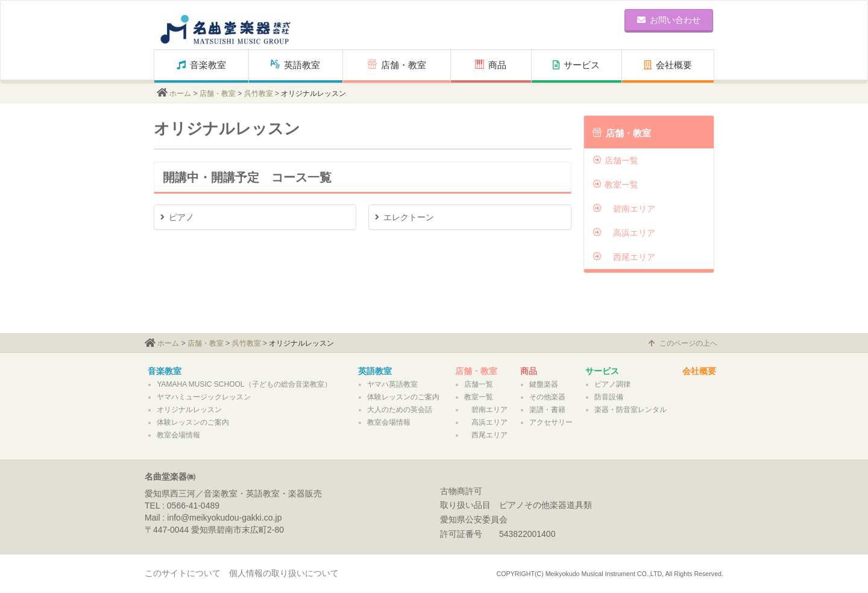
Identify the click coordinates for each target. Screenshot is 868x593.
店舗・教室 (397, 65)
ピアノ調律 (612, 384)
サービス (576, 65)
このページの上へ (683, 343)
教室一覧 (616, 185)
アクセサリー (551, 422)
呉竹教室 (259, 94)
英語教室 (295, 65)
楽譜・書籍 (547, 410)
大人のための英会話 (400, 410)
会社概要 (668, 65)
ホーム (180, 94)
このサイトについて (183, 573)
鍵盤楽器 (544, 384)
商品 (495, 65)
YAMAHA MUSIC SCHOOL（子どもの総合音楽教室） (244, 384)
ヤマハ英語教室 (392, 384)
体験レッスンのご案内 (193, 422)
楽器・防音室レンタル (631, 410)
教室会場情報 (178, 435)
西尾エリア (624, 257)
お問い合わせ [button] (669, 20)
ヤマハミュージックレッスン (204, 397)
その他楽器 (547, 397)
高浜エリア (624, 233)
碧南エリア (624, 209)
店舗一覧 (616, 160)
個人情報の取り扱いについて (284, 573)
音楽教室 (201, 65)
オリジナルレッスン (189, 410)
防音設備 (609, 397)
